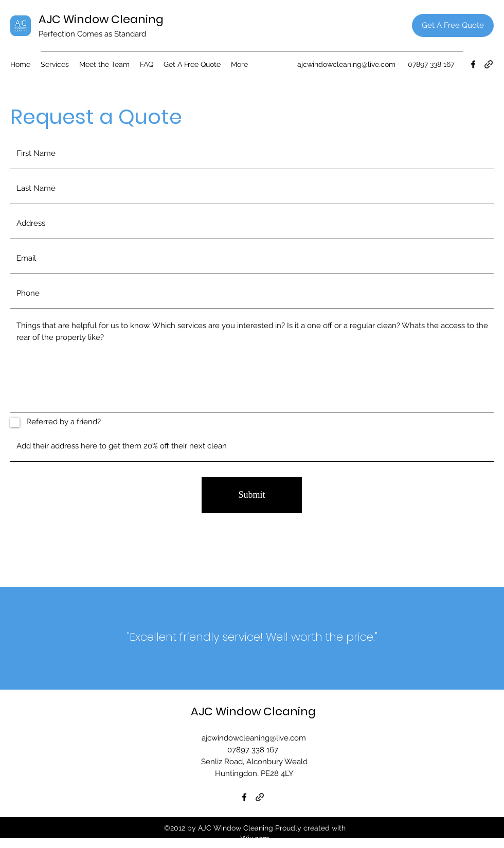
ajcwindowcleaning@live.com (346, 64)
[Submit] (252, 495)
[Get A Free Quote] (453, 25)
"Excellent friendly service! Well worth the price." (252, 637)
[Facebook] (473, 64)
